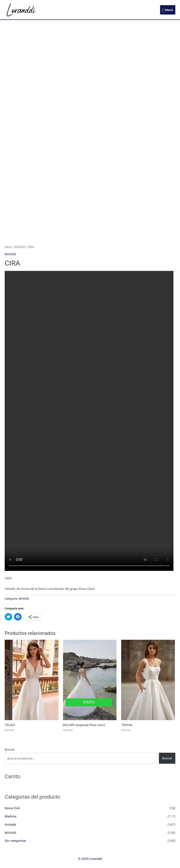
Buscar (10, 749)
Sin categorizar (15, 841)
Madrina (11, 816)
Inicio (8, 247)
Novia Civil (12, 808)
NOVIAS (20, 247)
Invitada (10, 824)
